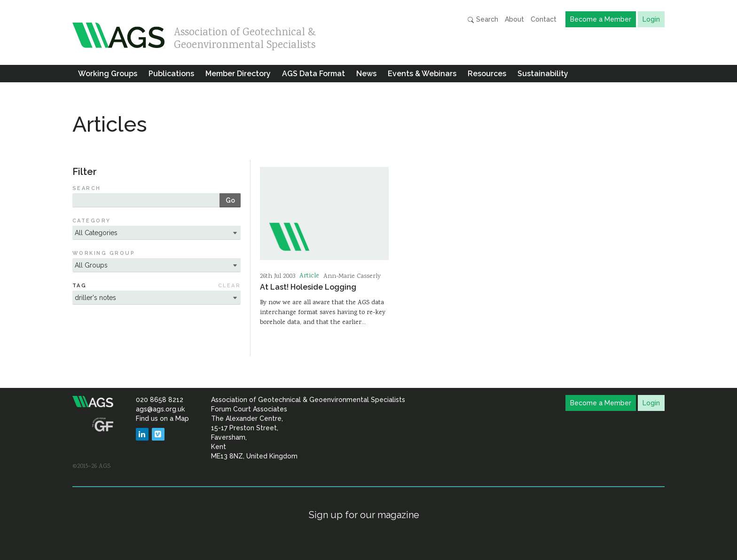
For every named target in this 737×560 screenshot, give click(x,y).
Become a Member (601, 19)
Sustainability (543, 74)
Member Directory (238, 74)
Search (483, 20)
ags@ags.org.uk (160, 409)
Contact (544, 19)
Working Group (104, 253)
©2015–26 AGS (91, 466)
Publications (171, 74)
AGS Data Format (314, 74)
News (366, 74)
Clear (229, 286)
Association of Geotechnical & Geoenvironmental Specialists (245, 36)
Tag (79, 286)
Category (92, 221)
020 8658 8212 (160, 400)
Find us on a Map (162, 418)
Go (230, 200)
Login (651, 19)
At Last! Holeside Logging (308, 287)
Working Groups (108, 74)
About (514, 19)
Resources (487, 74)
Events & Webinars (422, 74)
